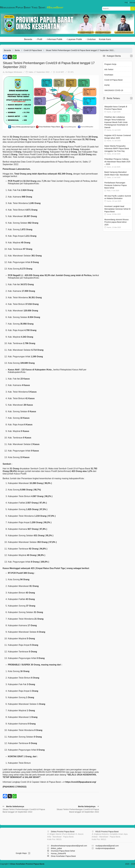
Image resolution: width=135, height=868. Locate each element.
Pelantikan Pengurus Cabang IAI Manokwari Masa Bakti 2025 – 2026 (117, 162)
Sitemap (132, 3)
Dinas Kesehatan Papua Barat (63, 856)
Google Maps (23, 853)
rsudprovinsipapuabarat (105, 848)
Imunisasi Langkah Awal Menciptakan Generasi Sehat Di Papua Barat (117, 209)
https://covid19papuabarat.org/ (81, 782)
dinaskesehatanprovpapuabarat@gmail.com (69, 846)
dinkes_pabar (56, 848)
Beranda (28, 39)
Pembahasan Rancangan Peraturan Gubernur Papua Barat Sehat (116, 185)
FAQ (126, 3)
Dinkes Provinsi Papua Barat (63, 832)
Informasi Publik (55, 39)
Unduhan (91, 39)
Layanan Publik (75, 39)
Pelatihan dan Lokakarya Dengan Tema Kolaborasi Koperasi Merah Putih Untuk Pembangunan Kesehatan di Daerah (116, 122)
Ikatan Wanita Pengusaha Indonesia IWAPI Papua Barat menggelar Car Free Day (117, 149)
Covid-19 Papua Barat (33, 50)
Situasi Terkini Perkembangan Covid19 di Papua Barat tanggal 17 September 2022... (80, 50)
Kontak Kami (105, 39)
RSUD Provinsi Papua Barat (107, 832)
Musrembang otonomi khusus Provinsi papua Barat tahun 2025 (117, 222)
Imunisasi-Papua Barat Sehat (63, 851)
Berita (17, 50)
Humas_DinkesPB (58, 853)
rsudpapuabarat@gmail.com (107, 846)
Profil (40, 39)
